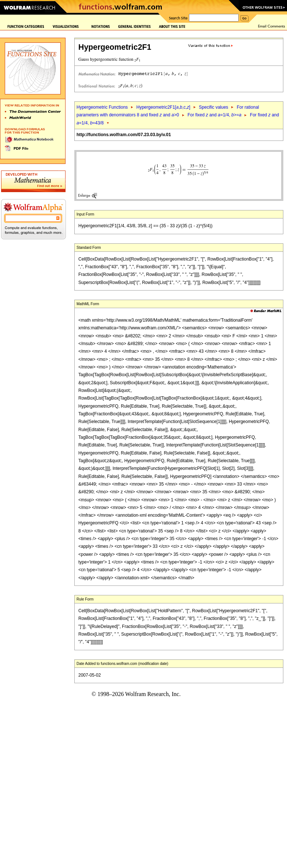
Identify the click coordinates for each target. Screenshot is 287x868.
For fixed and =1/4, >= (214, 115)
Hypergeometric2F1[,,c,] (163, 107)
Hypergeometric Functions (102, 107)
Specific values (213, 107)
